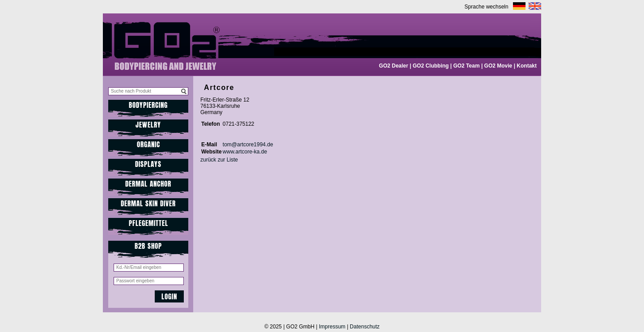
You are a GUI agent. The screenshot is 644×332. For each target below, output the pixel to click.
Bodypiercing (148, 105)
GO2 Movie (498, 66)
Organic (148, 144)
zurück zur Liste (219, 160)
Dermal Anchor (148, 184)
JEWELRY (148, 125)
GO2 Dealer (393, 66)
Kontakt (527, 66)
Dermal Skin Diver (148, 203)
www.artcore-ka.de (245, 152)
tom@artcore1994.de (248, 145)
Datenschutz (365, 327)
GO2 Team (466, 66)
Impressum (332, 327)
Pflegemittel (148, 223)
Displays (148, 164)
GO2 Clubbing (431, 66)
